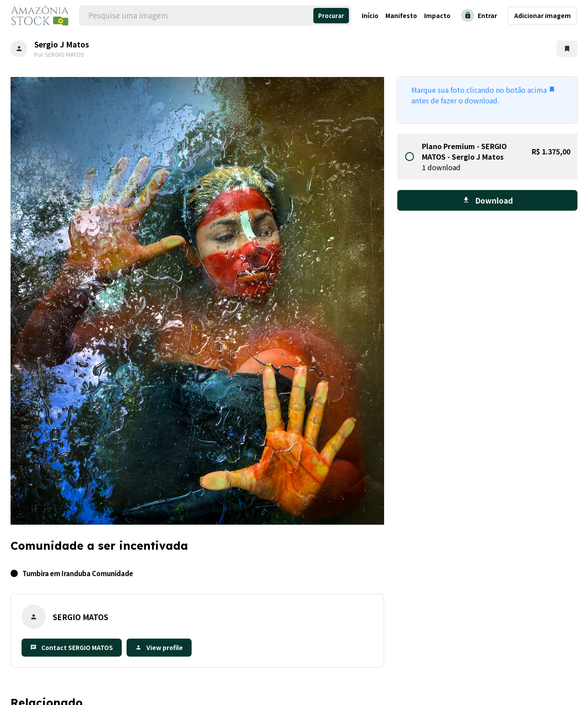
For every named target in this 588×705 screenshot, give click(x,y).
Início (370, 15)
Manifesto (401, 15)
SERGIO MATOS (80, 617)
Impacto (437, 15)
